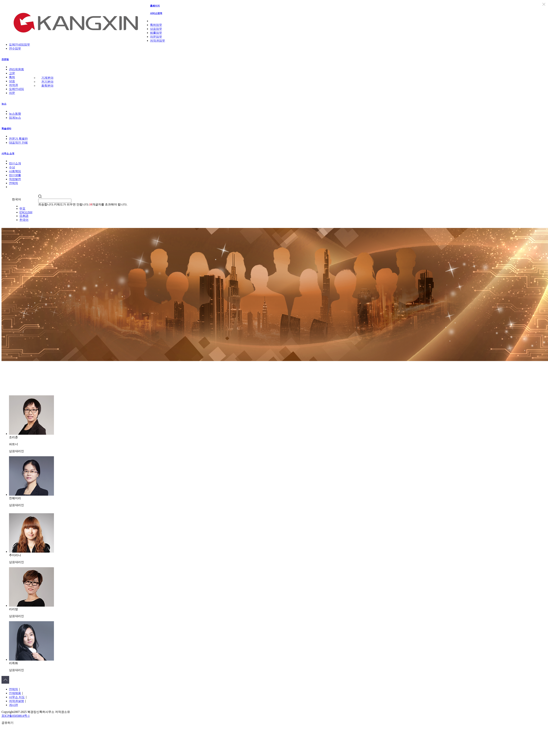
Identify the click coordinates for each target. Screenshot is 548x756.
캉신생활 (15, 175)
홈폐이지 (155, 6)
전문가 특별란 (18, 139)
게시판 (13, 705)
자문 (12, 93)
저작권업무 (158, 41)
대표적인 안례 (18, 143)
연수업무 (15, 48)
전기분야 (47, 82)
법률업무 (156, 33)
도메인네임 (16, 89)
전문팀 (5, 59)
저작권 (13, 85)
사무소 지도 (17, 697)
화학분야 (47, 86)
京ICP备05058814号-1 (16, 716)
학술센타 (6, 128)
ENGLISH (26, 212)
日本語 (24, 216)
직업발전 (15, 179)
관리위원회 (16, 69)
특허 (12, 77)
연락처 (13, 183)
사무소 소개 (8, 153)
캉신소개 (15, 163)
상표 (12, 81)
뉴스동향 (15, 114)
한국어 (24, 220)
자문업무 (156, 37)
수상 (12, 167)
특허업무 (156, 25)
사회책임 (15, 171)
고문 (12, 73)
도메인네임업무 (19, 45)
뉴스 (4, 104)
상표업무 (156, 29)
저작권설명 (16, 701)
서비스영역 (156, 13)
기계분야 (47, 78)
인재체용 (15, 693)
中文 (22, 209)
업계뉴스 (15, 118)
